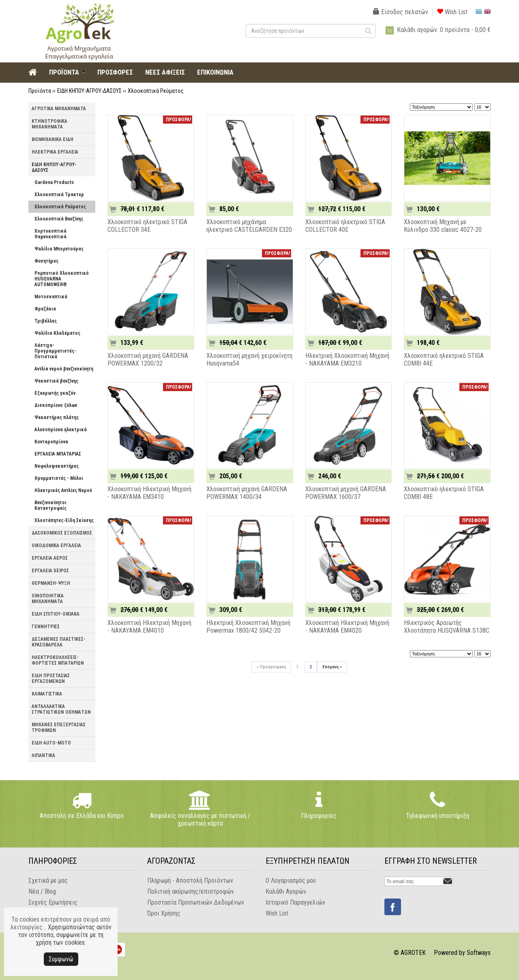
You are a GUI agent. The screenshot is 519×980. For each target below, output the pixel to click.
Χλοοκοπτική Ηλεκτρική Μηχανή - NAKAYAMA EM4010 (149, 627)
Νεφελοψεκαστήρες (57, 466)
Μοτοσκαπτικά (51, 297)
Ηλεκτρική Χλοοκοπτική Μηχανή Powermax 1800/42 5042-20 (248, 627)
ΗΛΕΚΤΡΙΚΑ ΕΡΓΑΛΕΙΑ (55, 152)
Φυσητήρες (46, 261)
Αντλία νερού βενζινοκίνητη (64, 369)
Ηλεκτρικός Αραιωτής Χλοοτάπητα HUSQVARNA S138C (447, 627)
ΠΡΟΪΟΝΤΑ (64, 72)
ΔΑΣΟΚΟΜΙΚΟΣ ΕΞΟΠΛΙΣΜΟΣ (62, 533)
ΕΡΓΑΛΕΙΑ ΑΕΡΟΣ (50, 558)
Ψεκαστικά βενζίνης (56, 381)
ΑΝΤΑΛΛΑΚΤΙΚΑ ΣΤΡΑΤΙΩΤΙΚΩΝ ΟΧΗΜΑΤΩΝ (61, 709)
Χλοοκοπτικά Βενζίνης (59, 219)
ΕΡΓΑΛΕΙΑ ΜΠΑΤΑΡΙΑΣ (58, 454)
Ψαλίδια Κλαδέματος (57, 333)
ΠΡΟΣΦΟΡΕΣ (115, 72)
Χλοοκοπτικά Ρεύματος (156, 91)
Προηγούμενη (271, 667)
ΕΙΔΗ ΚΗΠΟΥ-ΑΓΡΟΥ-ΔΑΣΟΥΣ (89, 91)
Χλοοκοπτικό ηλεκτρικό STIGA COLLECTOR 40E (345, 226)
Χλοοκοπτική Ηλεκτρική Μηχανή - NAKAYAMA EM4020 (347, 627)
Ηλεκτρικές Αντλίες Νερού (63, 490)
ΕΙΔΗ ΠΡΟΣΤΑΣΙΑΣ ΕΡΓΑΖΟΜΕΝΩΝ (51, 678)
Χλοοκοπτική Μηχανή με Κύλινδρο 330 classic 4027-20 (443, 226)
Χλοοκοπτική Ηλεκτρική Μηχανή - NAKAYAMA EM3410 (149, 493)
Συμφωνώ (61, 959)
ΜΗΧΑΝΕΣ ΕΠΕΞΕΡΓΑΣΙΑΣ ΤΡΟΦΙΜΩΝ (59, 728)
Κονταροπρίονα (51, 442)
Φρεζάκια (45, 309)
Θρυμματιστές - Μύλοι (59, 478)
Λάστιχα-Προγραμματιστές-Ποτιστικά (55, 351)
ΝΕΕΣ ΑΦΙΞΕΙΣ (165, 72)
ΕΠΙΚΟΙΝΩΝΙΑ (215, 72)
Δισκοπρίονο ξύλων (56, 405)
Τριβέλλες (46, 321)
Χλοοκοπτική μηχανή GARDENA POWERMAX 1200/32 (148, 359)
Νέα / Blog (42, 891)
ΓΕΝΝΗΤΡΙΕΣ (46, 627)
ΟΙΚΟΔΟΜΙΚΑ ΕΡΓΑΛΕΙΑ (56, 546)
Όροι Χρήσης (164, 913)
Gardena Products (54, 182)
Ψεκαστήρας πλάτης (57, 417)
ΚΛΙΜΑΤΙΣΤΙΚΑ (47, 694)
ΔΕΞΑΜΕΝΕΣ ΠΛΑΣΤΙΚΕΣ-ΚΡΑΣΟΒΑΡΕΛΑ (59, 642)
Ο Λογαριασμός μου (291, 881)
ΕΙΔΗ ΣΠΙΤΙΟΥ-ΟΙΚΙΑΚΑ (56, 614)
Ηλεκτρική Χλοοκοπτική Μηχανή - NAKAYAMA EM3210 (347, 359)
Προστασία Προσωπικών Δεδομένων (196, 902)
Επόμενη (332, 667)
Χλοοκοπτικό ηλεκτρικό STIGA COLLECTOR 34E (147, 226)
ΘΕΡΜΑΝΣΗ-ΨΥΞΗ (51, 583)
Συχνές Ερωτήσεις (53, 902)
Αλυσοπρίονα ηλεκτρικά (61, 430)
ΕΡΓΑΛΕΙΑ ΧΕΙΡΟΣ (50, 571)
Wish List (452, 12)
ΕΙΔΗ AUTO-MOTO (51, 743)
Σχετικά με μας (48, 881)
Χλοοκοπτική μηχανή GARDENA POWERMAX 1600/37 (346, 493)
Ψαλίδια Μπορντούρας (59, 249)
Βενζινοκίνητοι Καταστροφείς (50, 505)
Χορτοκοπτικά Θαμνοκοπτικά (50, 234)
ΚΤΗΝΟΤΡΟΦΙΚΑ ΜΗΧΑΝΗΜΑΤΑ (49, 124)
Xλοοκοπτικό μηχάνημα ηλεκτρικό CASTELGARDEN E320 (249, 226)
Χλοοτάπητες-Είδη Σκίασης (64, 520)
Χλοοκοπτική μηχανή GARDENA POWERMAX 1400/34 (247, 493)
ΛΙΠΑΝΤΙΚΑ (43, 755)
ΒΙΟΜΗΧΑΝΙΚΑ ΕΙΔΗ (53, 139)
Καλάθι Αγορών (286, 891)
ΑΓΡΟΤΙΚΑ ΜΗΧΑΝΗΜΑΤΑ (59, 109)
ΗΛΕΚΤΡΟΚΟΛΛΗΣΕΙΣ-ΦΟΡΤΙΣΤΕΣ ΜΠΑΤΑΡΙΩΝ (58, 660)
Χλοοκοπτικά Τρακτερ (59, 195)
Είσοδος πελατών (401, 12)
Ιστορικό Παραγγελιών (295, 902)
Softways (479, 953)
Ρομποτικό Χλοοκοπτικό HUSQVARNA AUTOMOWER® (62, 279)
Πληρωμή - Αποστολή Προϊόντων (190, 881)
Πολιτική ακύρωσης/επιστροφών (191, 891)
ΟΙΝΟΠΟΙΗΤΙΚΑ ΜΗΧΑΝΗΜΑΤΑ (48, 599)
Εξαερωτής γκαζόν (55, 393)
